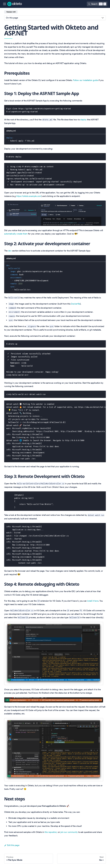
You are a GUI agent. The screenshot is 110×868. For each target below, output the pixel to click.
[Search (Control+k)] (97, 4)
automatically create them (16, 234)
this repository (51, 832)
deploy (83, 120)
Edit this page (12, 845)
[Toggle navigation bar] (5, 4)
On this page (12, 18)
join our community (69, 832)
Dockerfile (75, 304)
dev (10, 251)
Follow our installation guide (85, 80)
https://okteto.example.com (29, 196)
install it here (93, 601)
